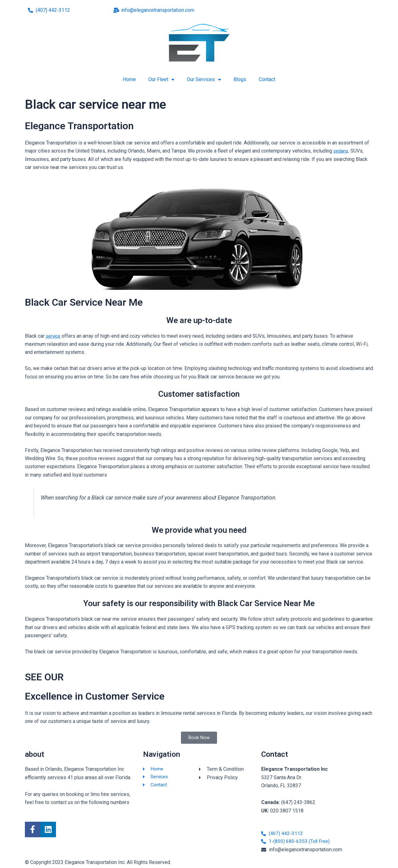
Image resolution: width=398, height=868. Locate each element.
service (54, 336)
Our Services (204, 80)
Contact (267, 79)
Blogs (240, 79)
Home (129, 79)
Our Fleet (161, 80)
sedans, (342, 151)
